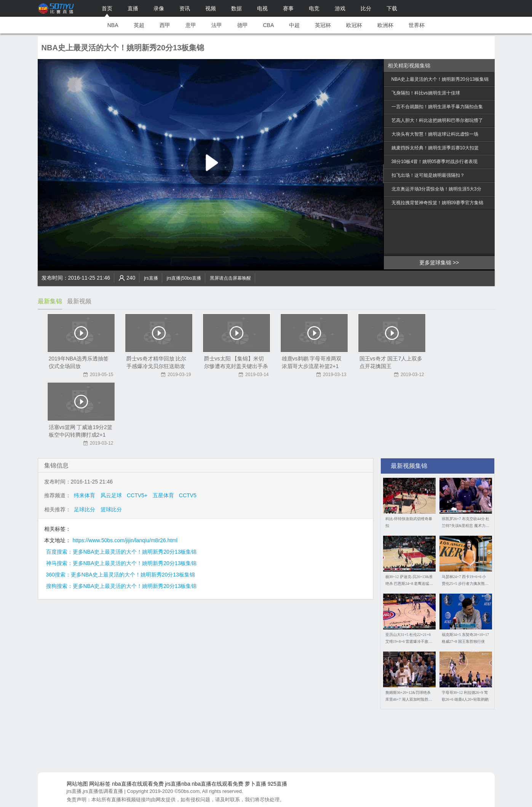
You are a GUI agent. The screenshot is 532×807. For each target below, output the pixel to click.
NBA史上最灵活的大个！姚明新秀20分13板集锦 (440, 79)
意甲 (191, 25)
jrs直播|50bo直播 (184, 278)
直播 (133, 8)
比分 (366, 8)
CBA (269, 25)
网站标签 (100, 784)
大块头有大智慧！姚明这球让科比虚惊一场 (435, 134)
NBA (113, 25)
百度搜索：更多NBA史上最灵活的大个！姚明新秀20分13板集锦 (121, 552)
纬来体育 (85, 495)
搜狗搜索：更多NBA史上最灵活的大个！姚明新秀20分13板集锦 (121, 586)
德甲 (243, 25)
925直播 (277, 784)
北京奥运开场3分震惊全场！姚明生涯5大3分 (436, 189)
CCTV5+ (137, 495)
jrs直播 (151, 278)
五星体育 (163, 495)
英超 (139, 25)
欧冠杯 (354, 25)
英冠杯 (323, 25)
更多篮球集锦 (435, 263)
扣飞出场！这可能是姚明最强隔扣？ (428, 175)
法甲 (217, 25)
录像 (159, 8)
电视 (262, 8)
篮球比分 (111, 509)
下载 (392, 8)
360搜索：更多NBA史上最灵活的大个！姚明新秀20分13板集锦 (121, 575)
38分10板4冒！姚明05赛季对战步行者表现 (435, 162)
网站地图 (77, 784)
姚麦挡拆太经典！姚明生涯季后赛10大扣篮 (435, 148)
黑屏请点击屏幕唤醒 (230, 278)
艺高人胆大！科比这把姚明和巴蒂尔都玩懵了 (437, 120)
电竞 (314, 8)
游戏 (340, 8)
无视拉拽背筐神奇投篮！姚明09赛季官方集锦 (437, 203)
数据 (236, 8)
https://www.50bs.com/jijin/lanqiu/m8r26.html (125, 540)
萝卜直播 (256, 784)
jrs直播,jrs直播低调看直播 (95, 791)
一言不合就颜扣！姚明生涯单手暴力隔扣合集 (437, 107)
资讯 (185, 8)
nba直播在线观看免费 (138, 784)
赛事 (288, 8)
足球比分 (85, 509)
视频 (211, 8)
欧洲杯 (385, 25)
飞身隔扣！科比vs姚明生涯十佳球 (426, 93)
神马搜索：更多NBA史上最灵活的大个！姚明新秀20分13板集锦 (121, 563)
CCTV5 (188, 495)
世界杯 (417, 25)
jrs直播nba (178, 784)
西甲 (165, 25)
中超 (294, 25)
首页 (107, 8)
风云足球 (111, 495)
